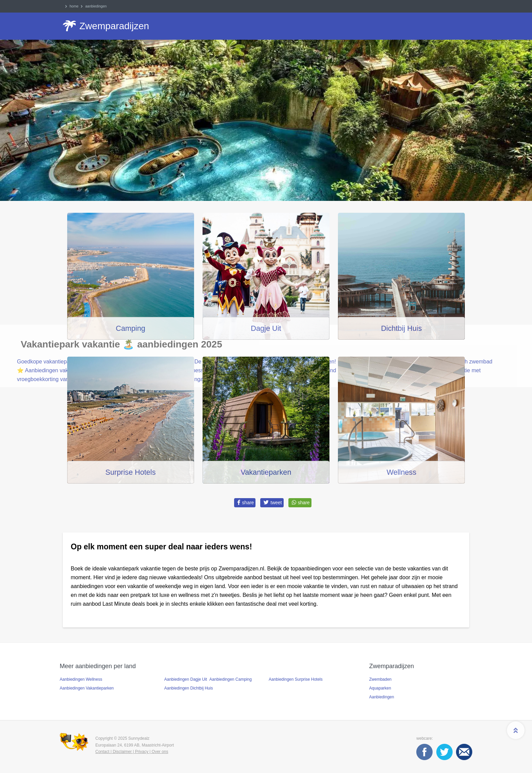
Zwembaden (380, 679)
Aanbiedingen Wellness (81, 679)
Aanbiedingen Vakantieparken (87, 688)
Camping (130, 328)
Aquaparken (380, 688)
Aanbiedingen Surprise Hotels (296, 679)
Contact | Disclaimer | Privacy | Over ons (132, 752)
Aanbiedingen (382, 697)
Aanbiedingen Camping (231, 679)
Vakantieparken (266, 472)
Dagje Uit (266, 328)
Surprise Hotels (131, 472)
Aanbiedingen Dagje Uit (186, 679)
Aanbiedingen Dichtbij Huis (188, 688)
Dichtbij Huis (402, 328)
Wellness (401, 472)
